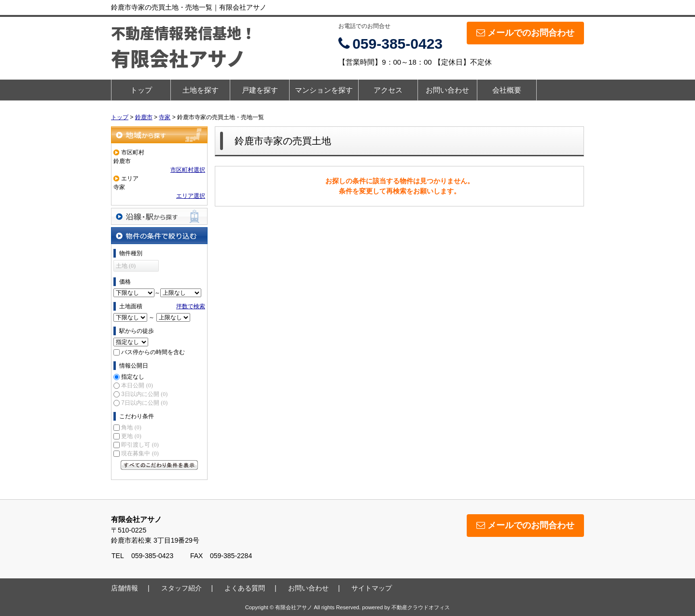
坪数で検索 (191, 306)
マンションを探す (324, 90)
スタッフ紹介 (181, 588)
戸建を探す (260, 90)
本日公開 (137, 385)
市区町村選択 (188, 170)
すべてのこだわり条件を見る (159, 465)
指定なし (133, 377)
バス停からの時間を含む (153, 352)
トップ (141, 90)
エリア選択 (191, 196)
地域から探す (159, 135)
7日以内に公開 (144, 403)
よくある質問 (245, 588)
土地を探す (201, 90)
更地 (131, 436)
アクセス (388, 90)
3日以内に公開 (144, 394)
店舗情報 (125, 588)
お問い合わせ (447, 90)
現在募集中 (140, 453)
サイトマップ (372, 588)
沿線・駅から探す (159, 216)
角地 (131, 427)
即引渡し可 (140, 445)
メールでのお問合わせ (525, 33)
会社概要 (507, 90)
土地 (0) (126, 266)
